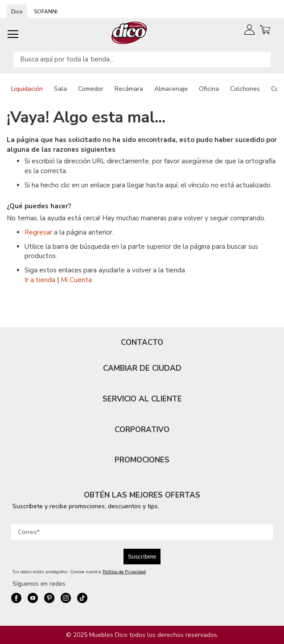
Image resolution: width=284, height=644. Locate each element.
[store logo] (130, 33)
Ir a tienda (40, 280)
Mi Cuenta (76, 280)
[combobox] (142, 59)
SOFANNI (46, 12)
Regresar (38, 232)
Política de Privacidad (124, 572)
